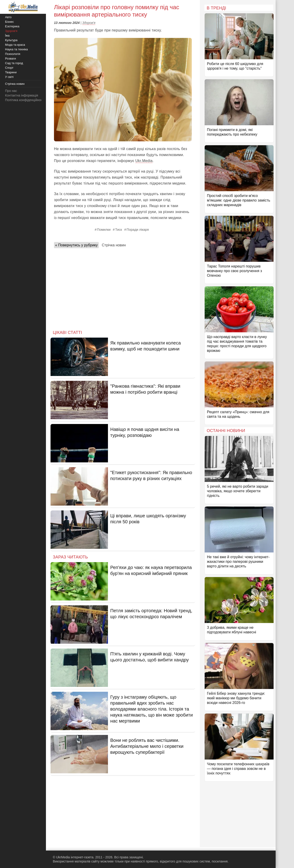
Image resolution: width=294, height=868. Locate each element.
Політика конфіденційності (25, 100)
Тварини (11, 72)
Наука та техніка (16, 49)
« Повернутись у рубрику (76, 245)
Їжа (7, 36)
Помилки (104, 230)
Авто (8, 17)
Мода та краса (15, 45)
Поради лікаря (138, 230)
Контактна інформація (22, 95)
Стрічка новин (114, 245)
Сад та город (14, 63)
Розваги (10, 58)
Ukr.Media (144, 161)
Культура (11, 40)
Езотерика (12, 26)
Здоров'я (89, 23)
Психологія (13, 54)
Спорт (9, 68)
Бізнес (9, 22)
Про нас (11, 91)
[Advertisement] (123, 288)
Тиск (119, 230)
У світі (9, 77)
